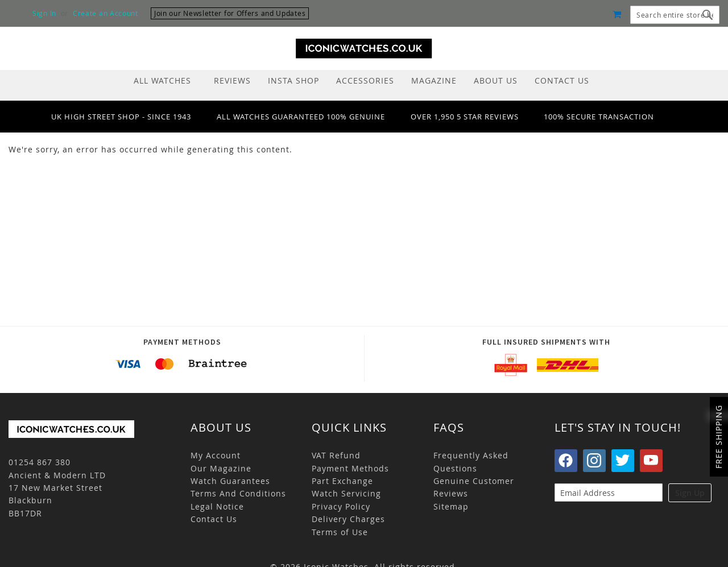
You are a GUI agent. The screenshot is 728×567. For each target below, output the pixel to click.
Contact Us (214, 519)
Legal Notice (217, 506)
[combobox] (675, 15)
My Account (216, 455)
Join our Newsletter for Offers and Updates (230, 13)
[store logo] (364, 49)
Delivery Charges (348, 519)
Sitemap (451, 506)
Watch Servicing (346, 493)
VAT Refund (336, 455)
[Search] (708, 15)
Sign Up (690, 493)
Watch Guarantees (230, 481)
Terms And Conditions (238, 493)
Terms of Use (340, 532)
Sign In (44, 13)
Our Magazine (221, 468)
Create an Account (106, 13)
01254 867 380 (40, 462)
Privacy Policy (341, 506)
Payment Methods (350, 468)
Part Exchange (342, 481)
